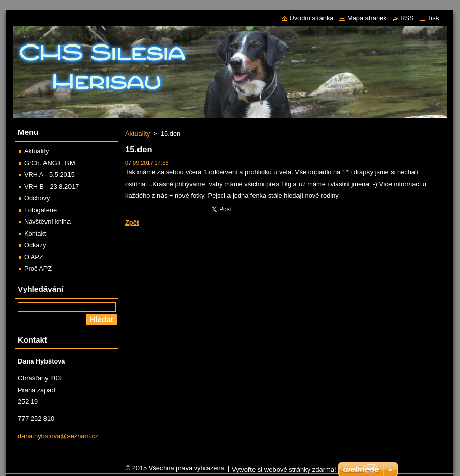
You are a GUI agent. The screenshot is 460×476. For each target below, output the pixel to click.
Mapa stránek (367, 18)
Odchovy (37, 198)
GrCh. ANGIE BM (50, 163)
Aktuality (137, 134)
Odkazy (35, 245)
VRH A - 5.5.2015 (49, 175)
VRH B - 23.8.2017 (51, 186)
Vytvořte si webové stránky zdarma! (284, 470)
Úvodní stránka (311, 18)
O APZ (34, 257)
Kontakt (35, 233)
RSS (407, 18)
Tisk (433, 18)
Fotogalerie (40, 210)
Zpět (132, 223)
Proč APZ (38, 269)
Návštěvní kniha (47, 222)
